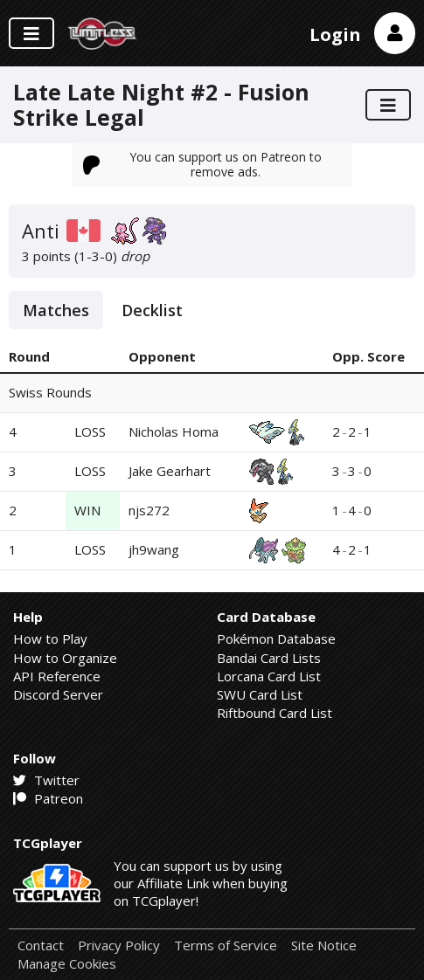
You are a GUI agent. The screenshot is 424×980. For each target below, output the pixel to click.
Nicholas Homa (174, 431)
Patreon (48, 798)
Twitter (46, 780)
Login (335, 35)
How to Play (50, 638)
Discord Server (58, 694)
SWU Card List (260, 694)
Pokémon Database (276, 638)
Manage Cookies (67, 964)
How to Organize (65, 658)
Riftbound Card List (275, 713)
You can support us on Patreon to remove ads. (203, 164)
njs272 (149, 510)
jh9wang (154, 549)
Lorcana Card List (269, 676)
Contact (41, 945)
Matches (56, 310)
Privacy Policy (119, 945)
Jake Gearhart (170, 471)
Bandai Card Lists (269, 658)
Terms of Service (226, 945)
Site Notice (324, 945)
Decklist (152, 310)
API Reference (57, 676)
